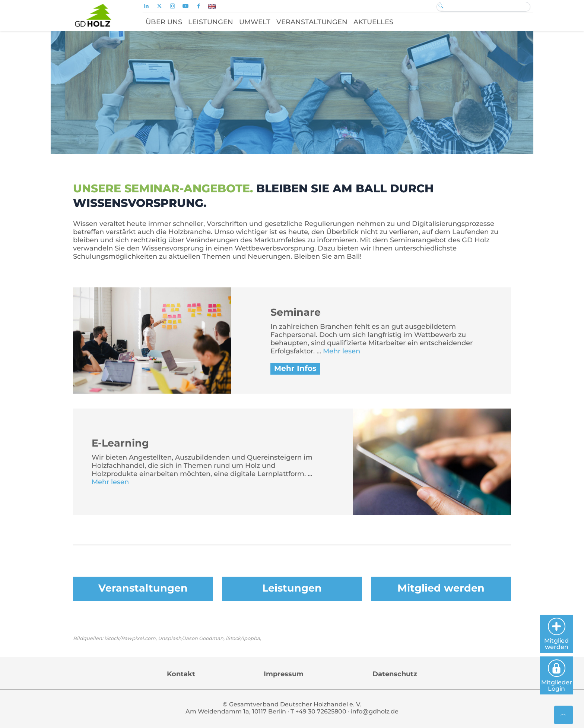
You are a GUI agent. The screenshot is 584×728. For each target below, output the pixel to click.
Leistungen (292, 588)
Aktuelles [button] (373, 22)
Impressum (284, 674)
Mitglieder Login (557, 676)
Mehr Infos (295, 368)
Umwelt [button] (255, 22)
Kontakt (181, 674)
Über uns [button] (164, 22)
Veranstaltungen (143, 588)
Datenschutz (395, 674)
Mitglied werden (441, 588)
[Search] (483, 7)
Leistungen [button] (211, 22)
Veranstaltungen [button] (312, 22)
